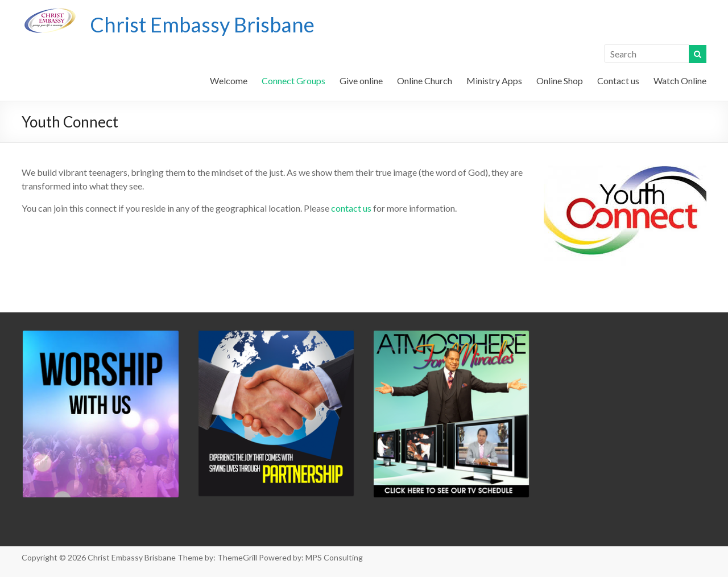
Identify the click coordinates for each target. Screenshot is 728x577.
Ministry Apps (494, 81)
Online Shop (560, 81)
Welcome (229, 81)
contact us (351, 208)
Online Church (425, 81)
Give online (361, 81)
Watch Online (680, 81)
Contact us (618, 81)
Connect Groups (293, 81)
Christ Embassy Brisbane (202, 24)
